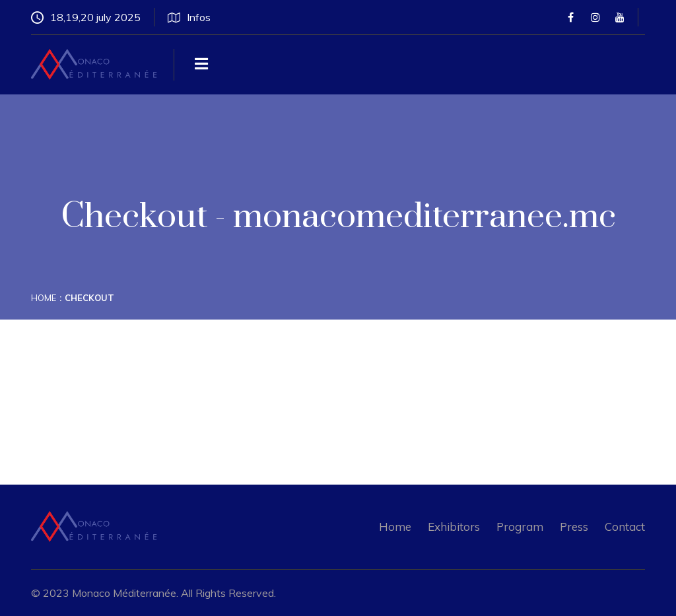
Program (520, 527)
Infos (189, 17)
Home (44, 298)
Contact (625, 527)
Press (574, 527)
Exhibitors (454, 527)
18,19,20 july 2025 (86, 17)
